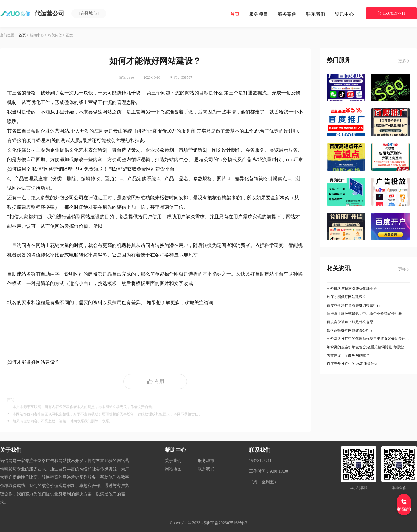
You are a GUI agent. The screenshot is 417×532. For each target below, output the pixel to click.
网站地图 (173, 469)
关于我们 (173, 461)
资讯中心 (344, 14)
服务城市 (206, 461)
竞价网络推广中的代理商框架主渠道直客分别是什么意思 (368, 339)
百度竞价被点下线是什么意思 (350, 322)
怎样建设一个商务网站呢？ (348, 355)
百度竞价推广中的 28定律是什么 (352, 364)
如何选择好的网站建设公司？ (350, 330)
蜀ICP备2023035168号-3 (225, 523)
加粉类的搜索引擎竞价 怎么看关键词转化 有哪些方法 (368, 347)
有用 (155, 382)
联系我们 (316, 14)
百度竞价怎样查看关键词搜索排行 (354, 305)
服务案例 (287, 14)
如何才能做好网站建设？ (346, 297)
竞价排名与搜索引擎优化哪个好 (352, 289)
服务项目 (259, 14)
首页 (235, 14)
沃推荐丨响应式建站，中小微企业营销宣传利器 (364, 314)
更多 (404, 61)
